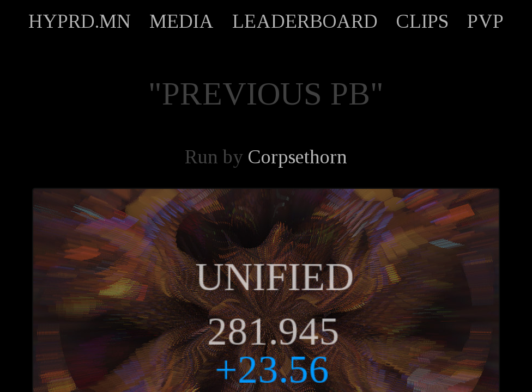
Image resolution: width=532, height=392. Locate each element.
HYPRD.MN (80, 21)
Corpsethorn (298, 157)
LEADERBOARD (305, 21)
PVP (485, 21)
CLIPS (422, 21)
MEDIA (182, 21)
